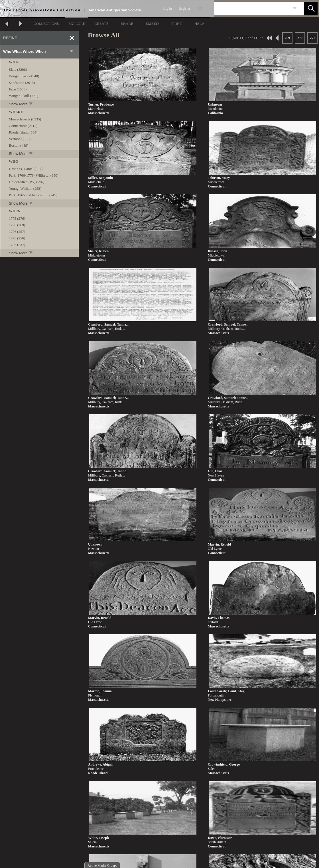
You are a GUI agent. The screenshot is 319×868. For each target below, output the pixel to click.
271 (312, 38)
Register (184, 9)
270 (300, 38)
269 (287, 38)
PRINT (177, 24)
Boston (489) (19, 145)
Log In (167, 9)
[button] (311, 9)
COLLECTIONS (46, 24)
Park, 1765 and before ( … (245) (33, 195)
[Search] (252, 9)
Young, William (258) (25, 188)
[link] (295, 8)
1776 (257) (17, 232)
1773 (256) (17, 238)
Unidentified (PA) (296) (27, 182)
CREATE (101, 24)
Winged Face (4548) (24, 76)
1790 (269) (17, 225)
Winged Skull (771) (24, 96)
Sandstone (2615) (22, 83)
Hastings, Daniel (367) (26, 169)
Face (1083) (18, 89)
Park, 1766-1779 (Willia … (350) (34, 175)
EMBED (152, 24)
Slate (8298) (18, 69)
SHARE (127, 24)
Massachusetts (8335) (25, 119)
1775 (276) (17, 218)
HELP (199, 24)
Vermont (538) (20, 139)
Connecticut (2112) (23, 126)
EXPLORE (77, 24)
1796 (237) (17, 245)
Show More (21, 104)
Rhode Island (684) (23, 132)
